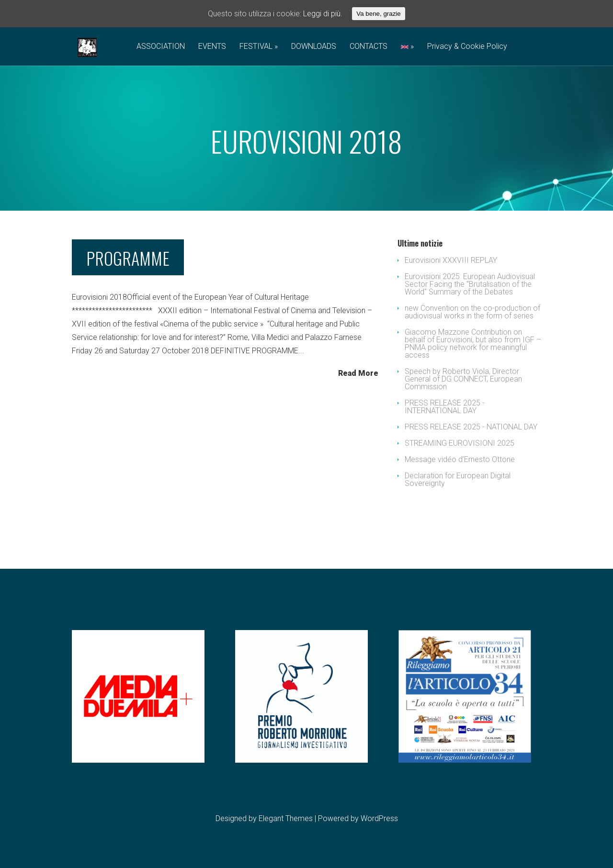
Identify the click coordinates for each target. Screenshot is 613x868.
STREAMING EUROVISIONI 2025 (460, 443)
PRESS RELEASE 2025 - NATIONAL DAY (471, 427)
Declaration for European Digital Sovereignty (458, 479)
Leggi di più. (323, 14)
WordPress (379, 818)
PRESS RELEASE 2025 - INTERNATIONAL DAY (445, 407)
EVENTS (212, 47)
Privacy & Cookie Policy (467, 47)
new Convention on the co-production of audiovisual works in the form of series (472, 312)
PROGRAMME (128, 258)
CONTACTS (369, 47)
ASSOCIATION (161, 47)
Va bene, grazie (378, 14)
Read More (358, 373)
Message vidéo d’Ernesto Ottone (460, 459)
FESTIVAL (256, 47)
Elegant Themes (286, 818)
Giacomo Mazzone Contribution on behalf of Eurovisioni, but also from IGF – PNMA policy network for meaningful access (473, 344)
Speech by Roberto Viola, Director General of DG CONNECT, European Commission (463, 379)
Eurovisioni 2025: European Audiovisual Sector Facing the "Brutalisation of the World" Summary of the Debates (470, 284)
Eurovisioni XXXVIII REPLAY (451, 260)
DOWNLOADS (314, 47)
